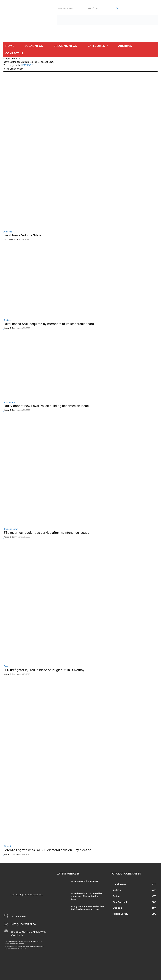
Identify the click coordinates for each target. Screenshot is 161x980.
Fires (6, 666)
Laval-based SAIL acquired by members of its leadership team (49, 324)
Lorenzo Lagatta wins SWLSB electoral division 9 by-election (47, 850)
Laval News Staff (11, 239)
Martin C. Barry (10, 328)
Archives (8, 232)
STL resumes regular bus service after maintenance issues (46, 533)
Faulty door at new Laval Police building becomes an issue (46, 406)
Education (8, 846)
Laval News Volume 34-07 (22, 235)
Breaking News (11, 529)
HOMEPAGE (27, 65)
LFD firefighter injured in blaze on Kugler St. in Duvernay (44, 670)
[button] (118, 8)
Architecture (9, 402)
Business (8, 320)
